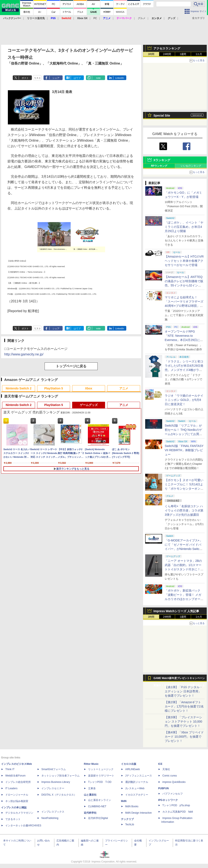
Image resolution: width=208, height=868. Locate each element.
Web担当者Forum (15, 776)
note (98, 78)
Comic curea (169, 776)
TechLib (130, 824)
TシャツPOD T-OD (100, 782)
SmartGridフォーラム (54, 769)
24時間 (167, 54)
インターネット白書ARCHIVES (23, 826)
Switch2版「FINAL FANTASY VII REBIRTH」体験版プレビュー (184, 450)
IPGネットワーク (168, 800)
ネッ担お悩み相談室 (17, 801)
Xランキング (162, 160)
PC (95, 18)
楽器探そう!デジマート (101, 776)
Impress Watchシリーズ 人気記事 (176, 611)
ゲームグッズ (89, 405)
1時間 (151, 54)
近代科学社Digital (98, 818)
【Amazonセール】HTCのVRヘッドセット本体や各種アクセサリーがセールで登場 (184, 261)
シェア (56, 78)
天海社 (166, 769)
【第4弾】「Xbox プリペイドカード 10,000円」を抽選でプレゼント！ (184, 737)
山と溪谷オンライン (100, 800)
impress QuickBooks (174, 782)
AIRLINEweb (133, 769)
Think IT (10, 769)
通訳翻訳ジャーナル (137, 782)
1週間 (183, 54)
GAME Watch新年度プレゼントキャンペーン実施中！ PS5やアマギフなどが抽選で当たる (179, 679)
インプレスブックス (53, 812)
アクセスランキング (167, 48)
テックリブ (127, 819)
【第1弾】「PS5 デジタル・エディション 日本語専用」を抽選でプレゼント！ (184, 691)
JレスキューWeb (135, 788)
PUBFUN (163, 788)
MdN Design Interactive (138, 813)
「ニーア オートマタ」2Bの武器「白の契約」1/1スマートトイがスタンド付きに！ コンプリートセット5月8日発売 (184, 569)
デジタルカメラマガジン (19, 813)
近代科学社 (90, 813)
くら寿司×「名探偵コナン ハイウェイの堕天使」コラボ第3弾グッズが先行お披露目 (184, 510)
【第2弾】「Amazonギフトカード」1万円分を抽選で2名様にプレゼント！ (184, 706)
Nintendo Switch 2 (19, 388)
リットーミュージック (101, 769)
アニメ (124, 388)
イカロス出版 (129, 764)
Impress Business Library (56, 782)
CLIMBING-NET (97, 806)
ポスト (25, 78)
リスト (37, 78)
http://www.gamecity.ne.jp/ (24, 354)
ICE (160, 764)
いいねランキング (191, 166)
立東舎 (92, 788)
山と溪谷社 (90, 795)
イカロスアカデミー (137, 795)
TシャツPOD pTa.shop (176, 805)
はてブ (77, 78)
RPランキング (159, 166)
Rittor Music (91, 764)
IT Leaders (11, 788)
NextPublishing (50, 818)
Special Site (162, 116)
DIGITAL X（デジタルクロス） (59, 795)
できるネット (13, 819)
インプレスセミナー (53, 788)
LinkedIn (120, 78)
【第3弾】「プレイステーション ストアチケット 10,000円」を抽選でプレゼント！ (183, 721)
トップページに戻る (71, 366)
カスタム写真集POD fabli (178, 812)
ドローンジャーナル (17, 795)
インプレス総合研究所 (18, 782)
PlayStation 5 (54, 388)
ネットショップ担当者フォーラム (60, 776)
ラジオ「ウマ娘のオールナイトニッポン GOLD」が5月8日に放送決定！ (184, 400)
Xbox (89, 388)
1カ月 (199, 54)
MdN (124, 801)
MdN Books (132, 806)
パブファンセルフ (173, 794)
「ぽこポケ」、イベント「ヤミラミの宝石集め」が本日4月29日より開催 (184, 227)
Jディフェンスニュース (139, 776)
